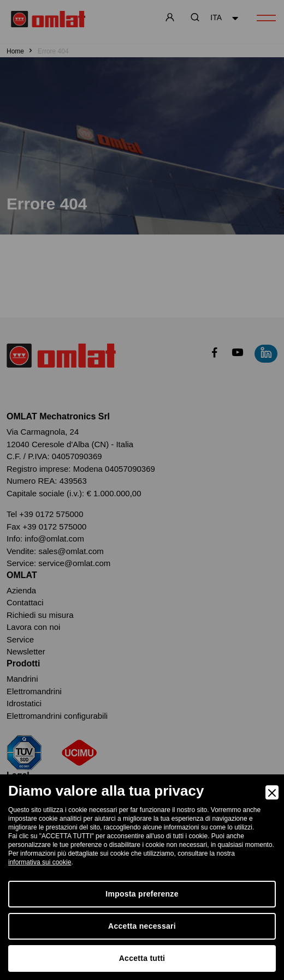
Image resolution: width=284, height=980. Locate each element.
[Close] (272, 792)
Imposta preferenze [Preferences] (142, 894)
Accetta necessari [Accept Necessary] (142, 926)
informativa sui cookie (40, 862)
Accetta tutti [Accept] (142, 958)
